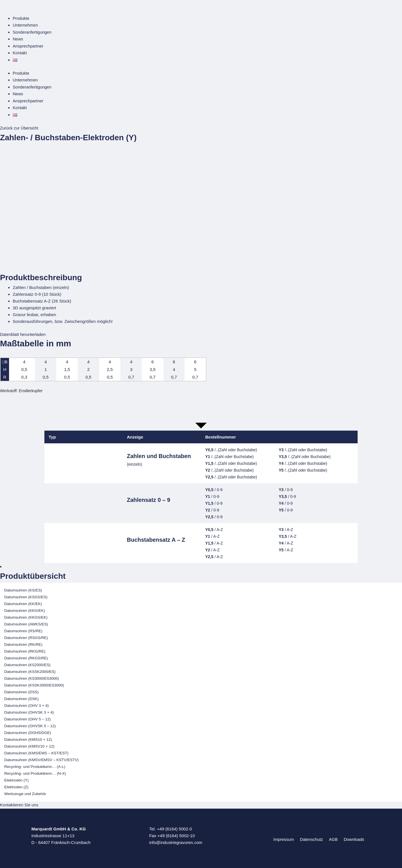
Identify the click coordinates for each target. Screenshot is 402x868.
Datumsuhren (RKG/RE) (25, 649)
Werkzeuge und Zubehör (25, 792)
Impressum (286, 837)
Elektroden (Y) (16, 778)
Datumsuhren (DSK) (21, 697)
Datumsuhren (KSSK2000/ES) (30, 670)
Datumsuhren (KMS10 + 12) (28, 738)
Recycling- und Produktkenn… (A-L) (35, 765)
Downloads (352, 837)
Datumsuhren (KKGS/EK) (26, 615)
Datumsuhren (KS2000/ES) (27, 663)
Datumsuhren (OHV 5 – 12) (27, 717)
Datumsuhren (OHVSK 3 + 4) (29, 710)
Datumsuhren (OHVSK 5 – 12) (30, 724)
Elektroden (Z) (16, 785)
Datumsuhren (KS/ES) (23, 588)
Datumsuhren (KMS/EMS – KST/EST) (36, 751)
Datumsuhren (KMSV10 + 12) (29, 744)
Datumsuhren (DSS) (21, 690)
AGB (333, 837)
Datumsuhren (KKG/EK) (25, 609)
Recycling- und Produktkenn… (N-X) (35, 771)
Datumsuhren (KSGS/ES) (26, 595)
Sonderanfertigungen (33, 32)
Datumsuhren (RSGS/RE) (26, 636)
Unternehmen (26, 25)
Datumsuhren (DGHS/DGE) (28, 731)
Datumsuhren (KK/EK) (23, 602)
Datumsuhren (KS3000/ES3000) (32, 676)
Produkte (21, 18)
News (18, 39)
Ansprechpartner (28, 45)
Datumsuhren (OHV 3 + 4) (26, 704)
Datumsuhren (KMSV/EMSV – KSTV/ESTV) (41, 758)
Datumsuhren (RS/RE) (23, 629)
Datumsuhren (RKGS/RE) (26, 656)
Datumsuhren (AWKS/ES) (26, 622)
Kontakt (20, 52)
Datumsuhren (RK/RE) (23, 643)
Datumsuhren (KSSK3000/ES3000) (34, 683)
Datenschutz (312, 837)
